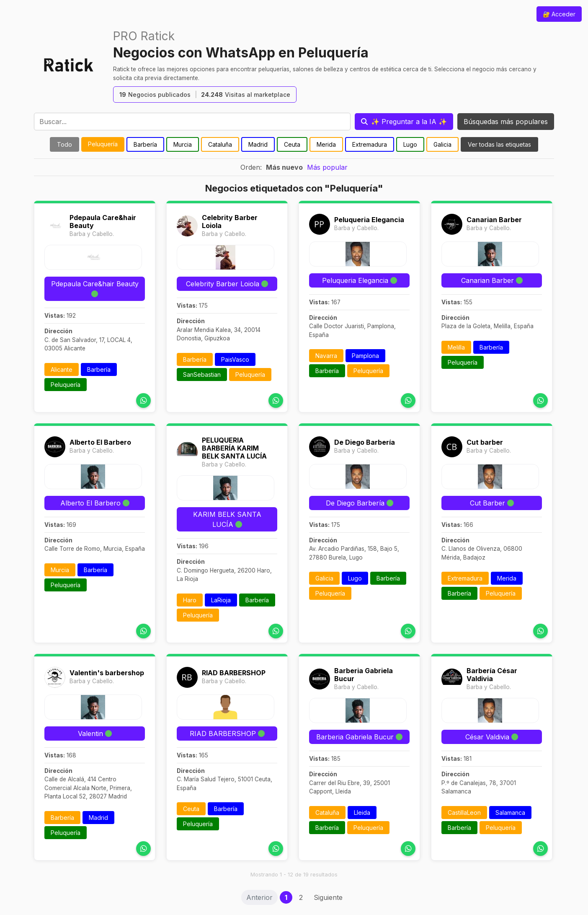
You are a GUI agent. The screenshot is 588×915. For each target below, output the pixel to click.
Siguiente (328, 897)
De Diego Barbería (365, 442)
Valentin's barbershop (107, 673)
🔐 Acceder (559, 14)
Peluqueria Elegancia (369, 220)
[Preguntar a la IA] (404, 122)
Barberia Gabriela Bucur (364, 675)
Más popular (327, 167)
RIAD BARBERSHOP (234, 673)
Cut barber (485, 442)
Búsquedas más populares (506, 122)
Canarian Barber (494, 220)
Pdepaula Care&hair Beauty (103, 222)
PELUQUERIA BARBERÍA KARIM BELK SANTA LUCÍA (234, 448)
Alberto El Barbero (100, 442)
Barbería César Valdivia (492, 675)
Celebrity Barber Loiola (230, 222)
